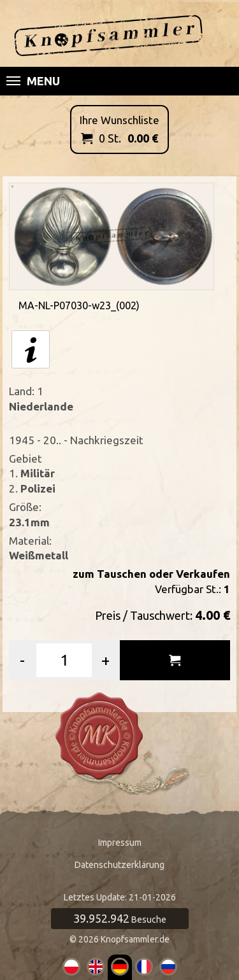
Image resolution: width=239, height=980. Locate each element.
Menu (33, 81)
